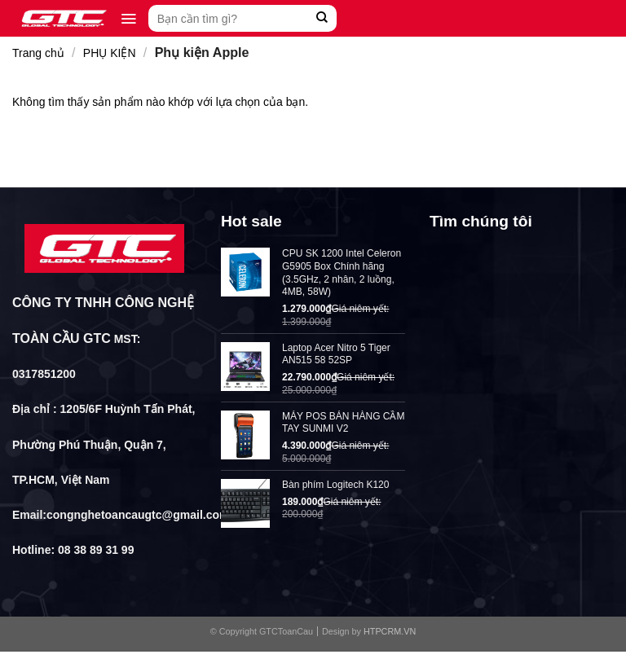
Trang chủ (38, 53)
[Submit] (322, 18)
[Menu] (128, 19)
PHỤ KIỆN (110, 53)
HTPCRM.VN (390, 631)
